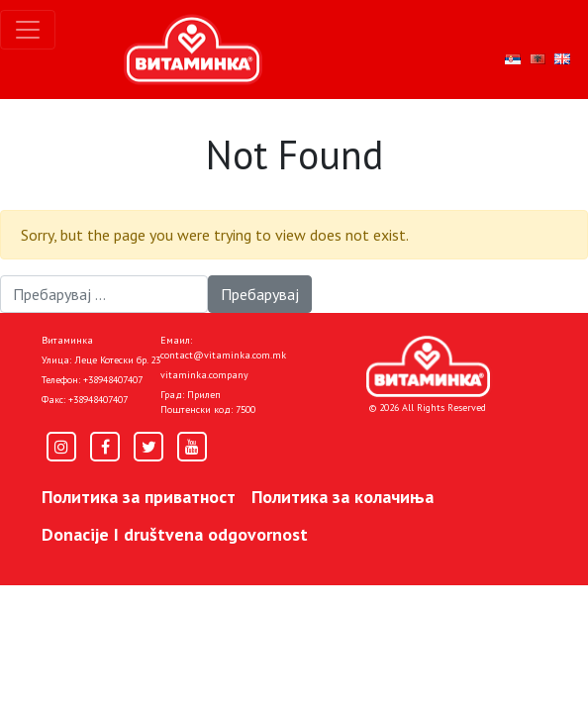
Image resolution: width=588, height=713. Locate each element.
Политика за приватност (139, 497)
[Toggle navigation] (28, 30)
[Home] (428, 366)
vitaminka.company (204, 375)
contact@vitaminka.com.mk (223, 355)
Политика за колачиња (343, 497)
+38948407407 (113, 380)
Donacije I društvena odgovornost (175, 534)
